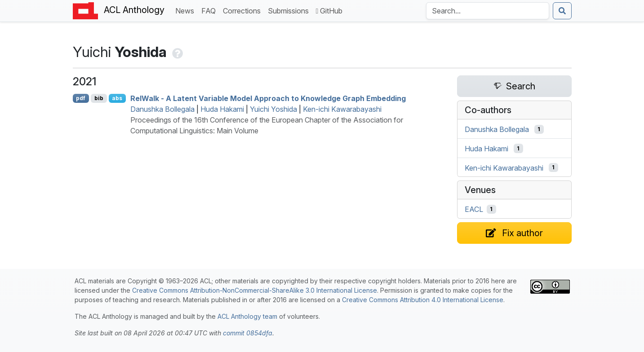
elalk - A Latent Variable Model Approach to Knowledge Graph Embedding (268, 98)
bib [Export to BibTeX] (99, 98)
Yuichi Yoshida (273, 109)
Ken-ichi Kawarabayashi (342, 109)
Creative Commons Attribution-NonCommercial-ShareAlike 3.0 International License (255, 290)
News (187, 10)
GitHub (329, 11)
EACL (474, 209)
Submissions (290, 10)
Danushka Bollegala (162, 109)
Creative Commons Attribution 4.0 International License (423, 300)
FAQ (210, 10)
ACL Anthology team (247, 316)
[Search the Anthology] (488, 11)
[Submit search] (562, 11)
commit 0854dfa (248, 333)
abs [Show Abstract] (117, 98)
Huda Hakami (222, 109)
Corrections (244, 10)
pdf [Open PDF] (81, 98)
